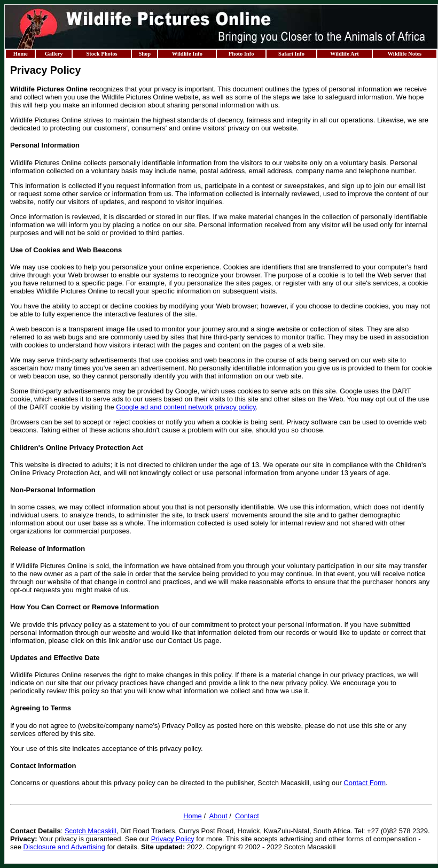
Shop (144, 54)
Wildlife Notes (404, 54)
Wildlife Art (345, 54)
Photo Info (241, 54)
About (218, 816)
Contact (247, 816)
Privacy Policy (173, 839)
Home (21, 54)
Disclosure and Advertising (64, 847)
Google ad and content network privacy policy (186, 407)
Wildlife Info (187, 54)
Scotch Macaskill (91, 831)
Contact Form (365, 783)
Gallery (54, 54)
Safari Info (291, 54)
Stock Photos (101, 54)
